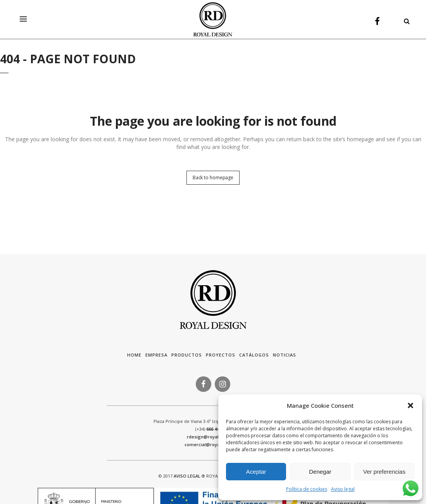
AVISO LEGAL (187, 476)
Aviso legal (343, 489)
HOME (134, 355)
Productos (187, 355)
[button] (410, 405)
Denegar (320, 472)
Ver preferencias (384, 472)
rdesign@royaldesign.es (213, 437)
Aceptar (256, 472)
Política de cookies (307, 489)
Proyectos (221, 355)
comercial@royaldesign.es (213, 444)
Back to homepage (213, 178)
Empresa (156, 355)
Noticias (285, 355)
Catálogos (254, 355)
